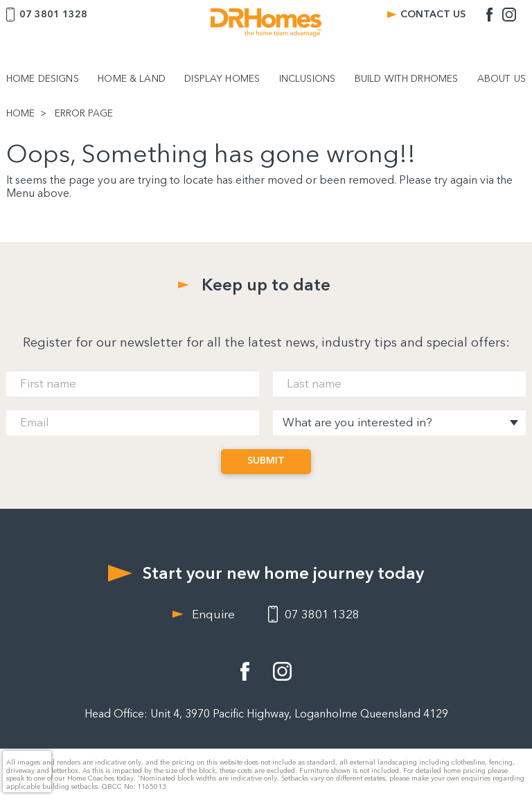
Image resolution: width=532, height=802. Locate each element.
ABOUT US (502, 79)
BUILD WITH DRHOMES (407, 79)
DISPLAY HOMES (222, 79)
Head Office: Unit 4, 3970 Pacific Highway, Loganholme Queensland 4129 (266, 714)
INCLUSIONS (307, 79)
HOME (20, 114)
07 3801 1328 (53, 14)
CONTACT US (433, 14)
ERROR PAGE (84, 114)
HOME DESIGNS (43, 79)
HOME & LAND (132, 79)
